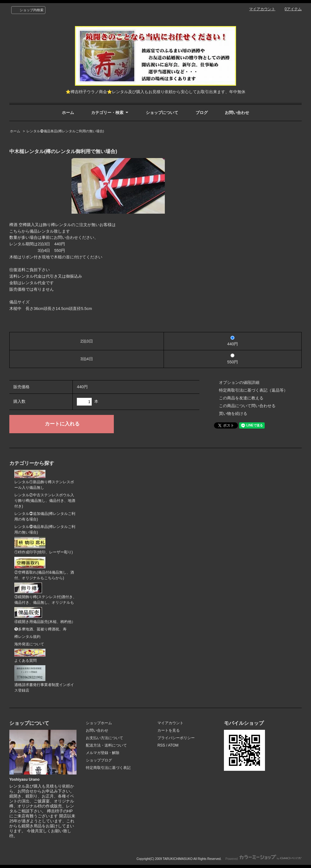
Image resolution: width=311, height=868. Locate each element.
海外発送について (29, 644)
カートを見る (169, 730)
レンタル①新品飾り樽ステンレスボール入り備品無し (44, 480)
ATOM (173, 745)
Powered (264, 859)
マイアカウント (262, 9)
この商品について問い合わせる (247, 406)
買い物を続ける (233, 414)
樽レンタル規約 (27, 637)
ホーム (68, 113)
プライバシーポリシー (176, 738)
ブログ (202, 113)
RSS (161, 745)
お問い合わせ (237, 113)
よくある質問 (30, 656)
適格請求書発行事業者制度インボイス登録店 (44, 679)
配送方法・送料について (106, 745)
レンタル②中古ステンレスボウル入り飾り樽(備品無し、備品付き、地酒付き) (45, 501)
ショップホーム (99, 723)
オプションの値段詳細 (239, 382)
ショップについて (162, 113)
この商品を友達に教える (241, 398)
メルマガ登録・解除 (103, 753)
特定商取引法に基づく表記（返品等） (253, 390)
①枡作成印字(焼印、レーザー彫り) (44, 546)
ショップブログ (99, 760)
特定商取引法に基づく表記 (108, 768)
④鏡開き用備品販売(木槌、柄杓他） (45, 616)
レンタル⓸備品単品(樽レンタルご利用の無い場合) (65, 131)
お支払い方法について (104, 738)
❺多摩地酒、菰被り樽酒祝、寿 (40, 629)
